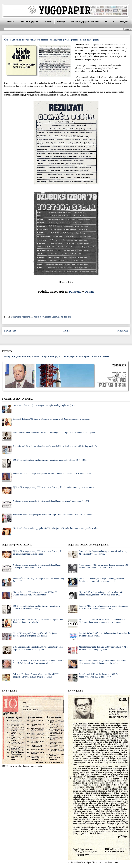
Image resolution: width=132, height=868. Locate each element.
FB (106, 22)
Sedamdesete (57, 317)
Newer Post (10, 331)
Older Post (122, 331)
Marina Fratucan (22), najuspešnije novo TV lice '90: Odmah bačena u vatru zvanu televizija (52, 474)
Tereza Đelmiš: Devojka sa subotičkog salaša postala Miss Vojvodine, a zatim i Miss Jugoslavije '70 (55, 446)
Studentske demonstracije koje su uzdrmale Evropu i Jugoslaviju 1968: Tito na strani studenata (53, 515)
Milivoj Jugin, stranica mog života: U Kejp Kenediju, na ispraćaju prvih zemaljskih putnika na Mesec (56, 356)
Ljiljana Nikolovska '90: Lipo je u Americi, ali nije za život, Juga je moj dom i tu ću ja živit (52, 419)
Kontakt (48, 22)
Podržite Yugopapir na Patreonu (85, 22)
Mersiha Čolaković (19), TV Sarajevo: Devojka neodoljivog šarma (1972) (44, 405)
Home (66, 331)
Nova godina (45, 317)
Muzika (36, 317)
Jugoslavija (27, 317)
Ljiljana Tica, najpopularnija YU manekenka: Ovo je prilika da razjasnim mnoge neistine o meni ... (55, 487)
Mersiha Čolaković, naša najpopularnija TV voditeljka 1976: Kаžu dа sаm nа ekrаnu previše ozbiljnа (56, 528)
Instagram (124, 22)
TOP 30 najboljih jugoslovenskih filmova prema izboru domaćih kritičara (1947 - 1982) (50, 460)
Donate (89, 292)
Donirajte (61, 22)
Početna (11, 22)
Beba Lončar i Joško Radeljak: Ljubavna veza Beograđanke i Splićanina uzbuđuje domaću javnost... (55, 433)
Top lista (68, 317)
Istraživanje (16, 317)
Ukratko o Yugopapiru (29, 22)
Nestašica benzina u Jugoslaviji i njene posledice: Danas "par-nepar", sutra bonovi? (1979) (51, 501)
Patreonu (75, 292)
